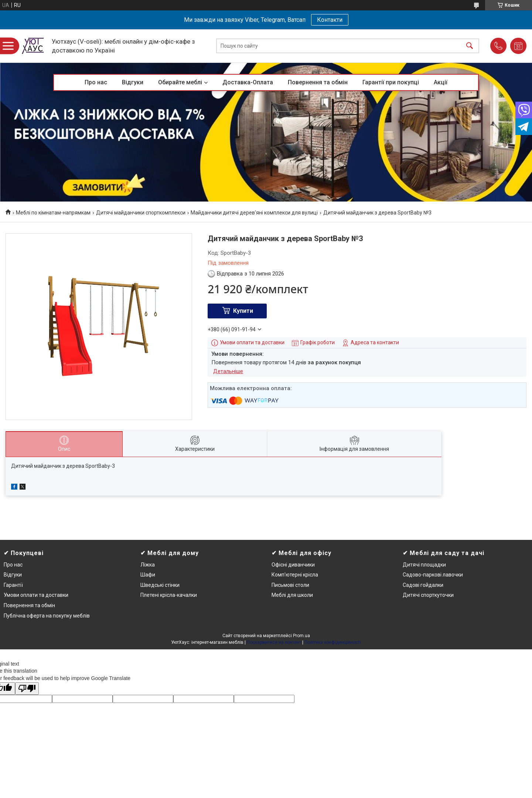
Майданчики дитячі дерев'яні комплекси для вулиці (254, 213)
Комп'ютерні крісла (295, 575)
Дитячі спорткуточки (428, 595)
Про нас (96, 82)
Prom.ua (301, 636)
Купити (243, 311)
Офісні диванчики (293, 565)
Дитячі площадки (424, 565)
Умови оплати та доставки (36, 595)
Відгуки (133, 82)
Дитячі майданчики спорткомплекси (141, 213)
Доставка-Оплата (248, 82)
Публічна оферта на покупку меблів (47, 616)
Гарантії (13, 585)
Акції (441, 82)
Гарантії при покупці (391, 82)
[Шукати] (470, 46)
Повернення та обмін (318, 82)
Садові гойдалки (423, 585)
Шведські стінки (160, 585)
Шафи (148, 575)
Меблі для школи (292, 595)
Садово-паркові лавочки (433, 575)
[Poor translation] (27, 689)
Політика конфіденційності (333, 642)
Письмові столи (290, 585)
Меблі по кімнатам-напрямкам (53, 213)
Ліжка (148, 565)
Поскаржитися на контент (274, 642)
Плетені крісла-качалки (169, 595)
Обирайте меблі (180, 82)
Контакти (330, 20)
